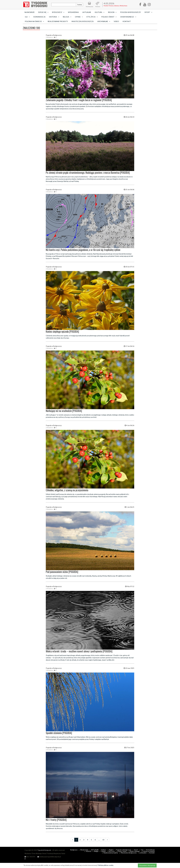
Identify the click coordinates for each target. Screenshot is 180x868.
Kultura (104, 850)
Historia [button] (54, 17)
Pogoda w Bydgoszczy (131, 12)
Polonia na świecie (149, 851)
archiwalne (143, 853)
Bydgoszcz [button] (58, 12)
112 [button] (27, 17)
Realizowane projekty (58, 21)
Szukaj (79, 5)
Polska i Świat (122, 851)
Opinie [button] (79, 17)
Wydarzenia (73, 12)
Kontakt (127, 21)
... (99, 840)
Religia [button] (67, 17)
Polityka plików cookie (105, 865)
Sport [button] (148, 12)
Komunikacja (39, 17)
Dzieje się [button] (43, 12)
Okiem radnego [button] (128, 17)
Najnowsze (30, 12)
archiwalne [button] (104, 21)
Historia (89, 851)
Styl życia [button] (92, 17)
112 (142, 850)
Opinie (103, 851)
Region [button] (112, 12)
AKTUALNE (87, 12)
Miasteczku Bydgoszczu (83, 21)
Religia (96, 851)
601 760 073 (30, 857)
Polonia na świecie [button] (34, 21)
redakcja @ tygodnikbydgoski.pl (49, 857)
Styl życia (111, 851)
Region (111, 850)
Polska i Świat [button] (109, 17)
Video (116, 21)
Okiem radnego (134, 851)
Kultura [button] (100, 12)
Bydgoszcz (74, 850)
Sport (136, 850)
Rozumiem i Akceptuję (147, 865)
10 (103, 840)
